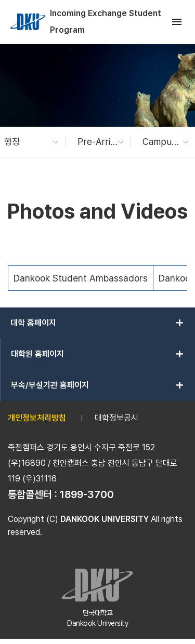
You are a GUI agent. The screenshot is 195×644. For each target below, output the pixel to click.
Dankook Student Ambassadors (81, 278)
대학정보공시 (116, 418)
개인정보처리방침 (37, 418)
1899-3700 (87, 494)
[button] (26, 142)
